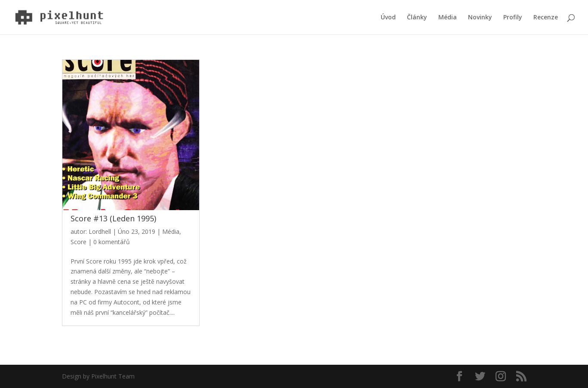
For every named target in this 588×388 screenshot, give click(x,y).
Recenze (546, 18)
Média (448, 18)
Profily (513, 18)
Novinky (480, 18)
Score (79, 242)
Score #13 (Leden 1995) (113, 218)
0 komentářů (112, 242)
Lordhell (100, 231)
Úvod (388, 18)
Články (417, 18)
